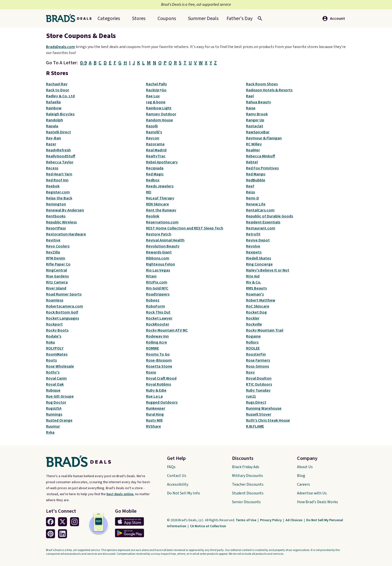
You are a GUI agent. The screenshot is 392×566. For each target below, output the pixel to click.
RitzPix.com (157, 282)
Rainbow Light (159, 108)
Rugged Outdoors (162, 402)
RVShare (153, 426)
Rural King (155, 414)
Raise (251, 108)
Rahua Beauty (258, 102)
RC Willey (254, 144)
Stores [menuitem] (139, 19)
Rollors (252, 342)
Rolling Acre (156, 342)
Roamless (55, 300)
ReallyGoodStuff (61, 156)
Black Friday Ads (246, 467)
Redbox (153, 180)
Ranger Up (255, 120)
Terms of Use (246, 520)
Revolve (253, 246)
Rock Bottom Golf (62, 312)
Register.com (58, 192)
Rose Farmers (258, 360)
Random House (159, 120)
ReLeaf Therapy (160, 198)
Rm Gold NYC (157, 288)
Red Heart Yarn (59, 174)
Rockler (253, 318)
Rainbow (54, 108)
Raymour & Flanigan (264, 138)
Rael (250, 96)
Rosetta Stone (159, 366)
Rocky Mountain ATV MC (167, 330)
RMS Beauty (256, 288)
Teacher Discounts (248, 484)
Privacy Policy (271, 520)
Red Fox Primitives (262, 168)
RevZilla (53, 252)
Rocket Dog (256, 312)
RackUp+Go (156, 90)
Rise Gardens (57, 276)
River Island (56, 288)
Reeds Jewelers (160, 186)
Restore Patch (159, 234)
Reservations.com (162, 222)
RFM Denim (56, 258)
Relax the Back (59, 198)
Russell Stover (259, 414)
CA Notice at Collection (208, 526)
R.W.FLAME (255, 426)
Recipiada (155, 168)
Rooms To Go (158, 354)
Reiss (250, 192)
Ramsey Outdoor (161, 114)
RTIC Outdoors (259, 384)
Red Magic (155, 174)
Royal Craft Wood (161, 378)
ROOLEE (253, 348)
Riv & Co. (254, 282)
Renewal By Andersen (65, 210)
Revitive (53, 240)
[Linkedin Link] (62, 534)
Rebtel (252, 162)
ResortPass (56, 228)
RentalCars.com (260, 210)
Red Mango (256, 174)
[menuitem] (203, 19)
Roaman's (255, 294)
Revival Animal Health (165, 240)
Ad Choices (294, 520)
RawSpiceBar (258, 132)
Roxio (151, 372)
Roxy (250, 372)
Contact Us (177, 476)
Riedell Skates (258, 258)
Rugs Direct (256, 402)
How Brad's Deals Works (317, 502)
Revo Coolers (58, 246)
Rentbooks (56, 216)
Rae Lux (153, 96)
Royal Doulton (259, 378)
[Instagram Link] (74, 522)
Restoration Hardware (66, 234)
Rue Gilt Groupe (60, 396)
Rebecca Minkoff (260, 156)
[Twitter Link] (62, 522)
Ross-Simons (257, 366)
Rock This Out (158, 312)
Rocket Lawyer (159, 318)
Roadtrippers (158, 294)
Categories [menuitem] (109, 19)
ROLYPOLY (55, 348)
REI (149, 192)
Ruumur (53, 426)
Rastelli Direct (58, 132)
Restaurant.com (261, 228)
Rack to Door (58, 90)
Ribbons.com (158, 258)
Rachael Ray (57, 84)
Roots (51, 360)
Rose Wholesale (60, 366)
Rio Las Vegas (158, 270)
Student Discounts (248, 493)
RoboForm (155, 306)
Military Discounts (247, 476)
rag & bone (156, 102)
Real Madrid (156, 150)
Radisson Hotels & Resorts (269, 90)
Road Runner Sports (64, 294)
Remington (56, 204)
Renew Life (256, 204)
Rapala (52, 126)
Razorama (155, 144)
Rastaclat (255, 126)
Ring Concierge (259, 264)
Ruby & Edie (156, 390)
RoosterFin (256, 354)
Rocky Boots (57, 330)
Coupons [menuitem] (167, 19)
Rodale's (54, 336)
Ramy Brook (257, 114)
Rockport (54, 324)
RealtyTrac (156, 156)
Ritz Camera (57, 282)
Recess (52, 168)
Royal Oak (55, 384)
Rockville (254, 324)
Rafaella (53, 102)
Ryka (50, 432)
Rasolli (152, 126)
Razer (51, 144)
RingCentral (56, 270)
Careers (303, 484)
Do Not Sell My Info (183, 493)
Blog (301, 476)
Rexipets (254, 252)
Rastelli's (154, 132)
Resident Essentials (263, 222)
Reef (250, 186)
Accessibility (178, 484)
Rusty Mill (154, 420)
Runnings (54, 414)
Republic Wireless (61, 222)
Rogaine (253, 336)
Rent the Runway (161, 210)
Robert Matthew (261, 300)
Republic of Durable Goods (269, 216)
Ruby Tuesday (258, 390)
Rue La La (154, 396)
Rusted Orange (59, 420)
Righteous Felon (160, 264)
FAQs (171, 467)
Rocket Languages (62, 318)
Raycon (153, 138)
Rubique (53, 390)
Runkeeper (156, 408)
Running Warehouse (264, 408)
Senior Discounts (246, 502)
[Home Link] (71, 19)
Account (333, 19)
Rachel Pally (156, 84)
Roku (50, 342)
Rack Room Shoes (262, 84)
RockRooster (158, 324)
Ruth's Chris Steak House (268, 420)
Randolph (54, 120)
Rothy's (53, 372)
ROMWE (152, 348)
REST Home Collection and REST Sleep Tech (185, 228)
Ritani (151, 276)
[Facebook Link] (50, 522)
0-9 (83, 63)
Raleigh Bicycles (60, 114)
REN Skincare (157, 204)
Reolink (153, 216)
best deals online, (120, 494)
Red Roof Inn (57, 180)
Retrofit (253, 234)
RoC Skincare (258, 306)
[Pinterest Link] (50, 534)
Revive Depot (258, 240)
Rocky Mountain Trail (265, 330)
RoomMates (57, 354)
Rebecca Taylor (60, 162)
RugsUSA (54, 408)
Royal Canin (56, 378)
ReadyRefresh (58, 150)
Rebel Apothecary (162, 162)
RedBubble (256, 180)
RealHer (253, 150)
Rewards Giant (159, 252)
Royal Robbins (158, 384)
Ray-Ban (53, 138)
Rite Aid (253, 276)
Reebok (53, 186)
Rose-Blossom (159, 360)
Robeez (153, 300)
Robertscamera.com (64, 306)
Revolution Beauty (163, 246)
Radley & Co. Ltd (60, 96)
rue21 (251, 396)
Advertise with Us (312, 493)
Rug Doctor (56, 402)
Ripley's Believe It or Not (268, 270)
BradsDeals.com (60, 47)
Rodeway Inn (157, 336)
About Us (305, 467)
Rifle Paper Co (58, 264)
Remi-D (252, 198)
